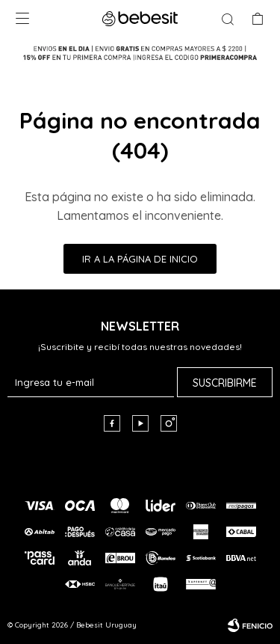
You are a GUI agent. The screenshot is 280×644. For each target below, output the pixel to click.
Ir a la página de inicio (140, 259)
